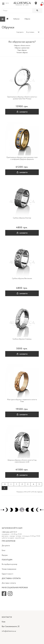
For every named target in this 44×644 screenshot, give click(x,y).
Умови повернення (9, 569)
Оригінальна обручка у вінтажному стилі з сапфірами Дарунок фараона (22, 158)
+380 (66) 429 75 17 (9, 532)
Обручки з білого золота (22, 46)
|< (5, 484)
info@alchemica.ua (9, 631)
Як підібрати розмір (9, 564)
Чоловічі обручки (22, 53)
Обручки (27, 19)
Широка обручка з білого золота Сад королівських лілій (22, 461)
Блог (4, 550)
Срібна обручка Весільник (22, 279)
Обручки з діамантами (22, 48)
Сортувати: (20, 32)
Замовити (22, 111)
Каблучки (16, 19)
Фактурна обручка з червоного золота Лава (22, 401)
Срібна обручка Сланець (22, 339)
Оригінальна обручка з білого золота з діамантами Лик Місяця (22, 98)
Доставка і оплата (9, 583)
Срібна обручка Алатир (22, 218)
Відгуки (5, 555)
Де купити (6, 546)
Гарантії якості (7, 574)
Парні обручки (22, 50)
